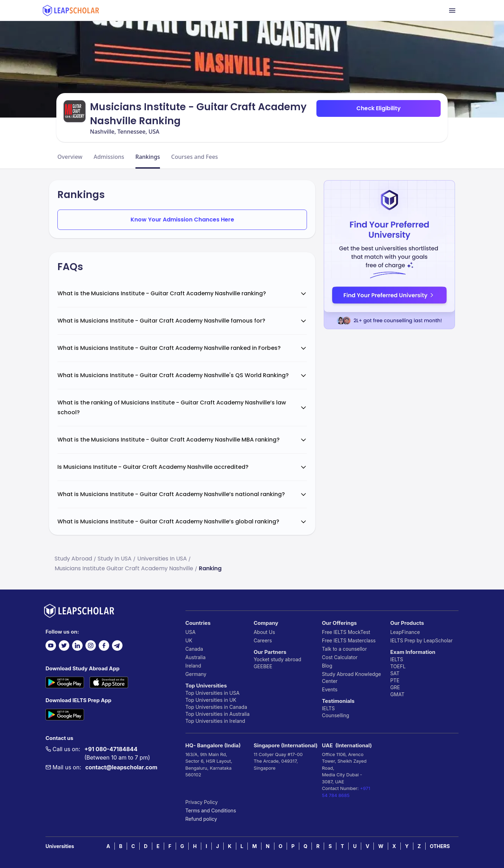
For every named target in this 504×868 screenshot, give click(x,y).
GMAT (397, 694)
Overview (70, 157)
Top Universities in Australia (218, 714)
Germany (196, 674)
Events (330, 689)
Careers (263, 640)
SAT (395, 673)
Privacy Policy (202, 802)
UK (189, 640)
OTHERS (440, 846)
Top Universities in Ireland (215, 721)
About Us (264, 632)
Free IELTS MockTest (346, 632)
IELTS (328, 708)
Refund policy (201, 819)
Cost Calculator (340, 657)
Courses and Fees (195, 157)
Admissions (109, 157)
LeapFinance (405, 632)
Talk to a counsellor (344, 649)
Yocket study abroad (278, 659)
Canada (194, 649)
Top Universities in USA (213, 693)
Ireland (193, 666)
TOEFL (398, 666)
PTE (395, 680)
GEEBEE (263, 666)
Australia (196, 657)
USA (191, 632)
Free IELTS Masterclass (349, 640)
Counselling (336, 715)
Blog (327, 666)
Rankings (148, 157)
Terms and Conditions (211, 810)
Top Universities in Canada (216, 707)
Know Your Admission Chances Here (182, 220)
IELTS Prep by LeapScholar (421, 640)
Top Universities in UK (211, 700)
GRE (395, 687)
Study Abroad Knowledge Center (352, 678)
